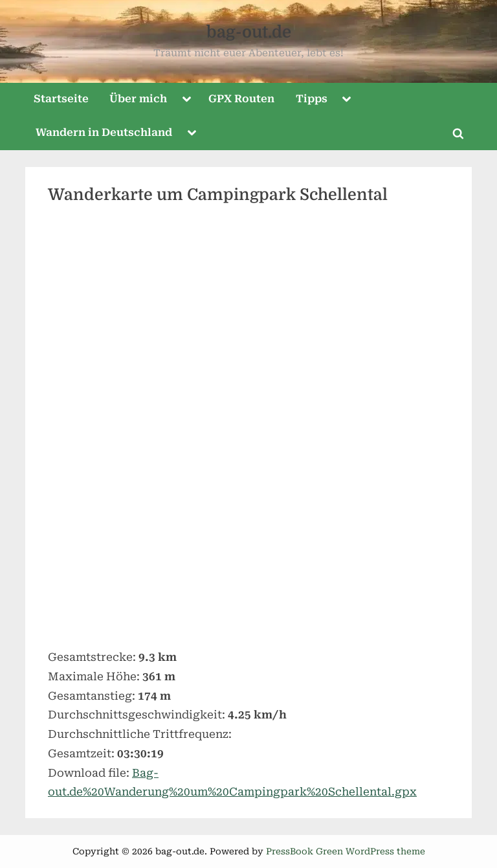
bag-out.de (249, 32)
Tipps (312, 99)
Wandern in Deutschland (104, 132)
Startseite (61, 99)
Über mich (138, 99)
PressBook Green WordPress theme (346, 851)
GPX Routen (241, 99)
